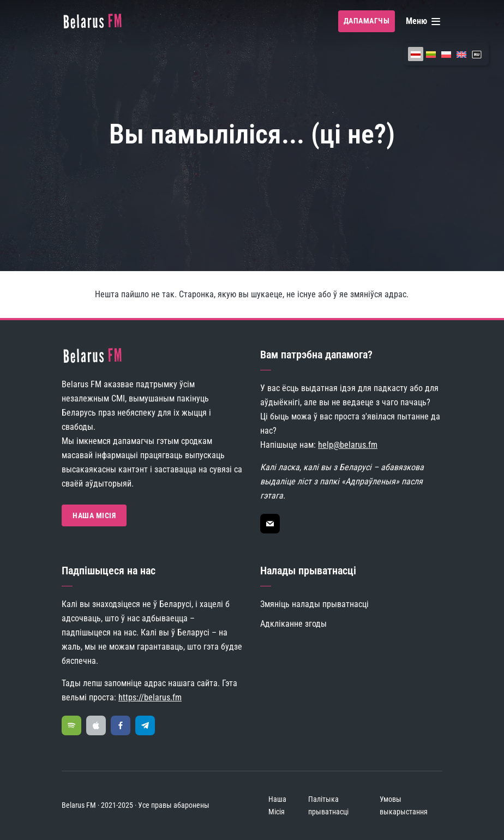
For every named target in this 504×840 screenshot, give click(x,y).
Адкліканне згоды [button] (293, 624)
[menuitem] (416, 54)
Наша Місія (94, 515)
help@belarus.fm (348, 445)
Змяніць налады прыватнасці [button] (314, 604)
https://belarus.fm (150, 697)
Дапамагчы (367, 21)
